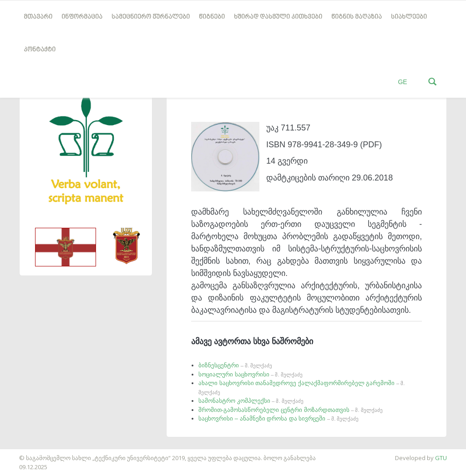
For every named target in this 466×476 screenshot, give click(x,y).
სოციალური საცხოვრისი (251, 374)
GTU (441, 458)
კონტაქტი (40, 50)
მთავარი (38, 17)
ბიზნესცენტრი (235, 365)
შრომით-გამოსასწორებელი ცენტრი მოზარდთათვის (291, 410)
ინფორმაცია (82, 17)
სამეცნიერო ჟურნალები (151, 17)
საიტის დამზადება (27, 453)
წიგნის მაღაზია (357, 17)
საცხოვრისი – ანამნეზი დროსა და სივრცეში (279, 418)
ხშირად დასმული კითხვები (278, 17)
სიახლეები (409, 17)
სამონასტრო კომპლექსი (251, 401)
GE (402, 82)
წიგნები (212, 17)
